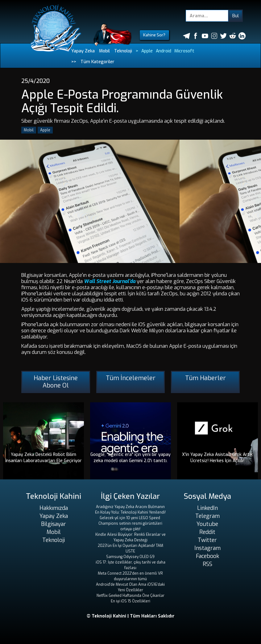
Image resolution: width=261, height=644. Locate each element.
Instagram (207, 548)
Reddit (207, 532)
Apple (147, 51)
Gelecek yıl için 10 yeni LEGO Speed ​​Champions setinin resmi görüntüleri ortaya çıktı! (130, 523)
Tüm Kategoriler (97, 62)
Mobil (104, 51)
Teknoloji (123, 51)
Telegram (207, 516)
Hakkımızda (54, 508)
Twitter (207, 540)
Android (164, 51)
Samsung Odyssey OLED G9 (130, 557)
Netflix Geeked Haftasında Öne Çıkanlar (130, 596)
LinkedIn (207, 508)
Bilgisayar (54, 524)
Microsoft (184, 51)
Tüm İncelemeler (131, 378)
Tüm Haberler (205, 378)
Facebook (207, 556)
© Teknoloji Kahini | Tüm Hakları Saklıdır (131, 616)
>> (74, 62)
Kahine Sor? (154, 35)
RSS (207, 564)
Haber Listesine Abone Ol (56, 382)
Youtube (207, 524)
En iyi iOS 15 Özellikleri (130, 601)
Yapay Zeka (83, 51)
